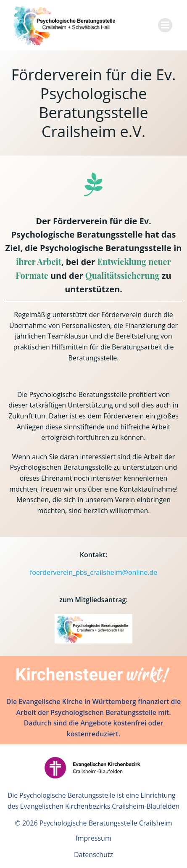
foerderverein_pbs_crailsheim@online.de (94, 572)
